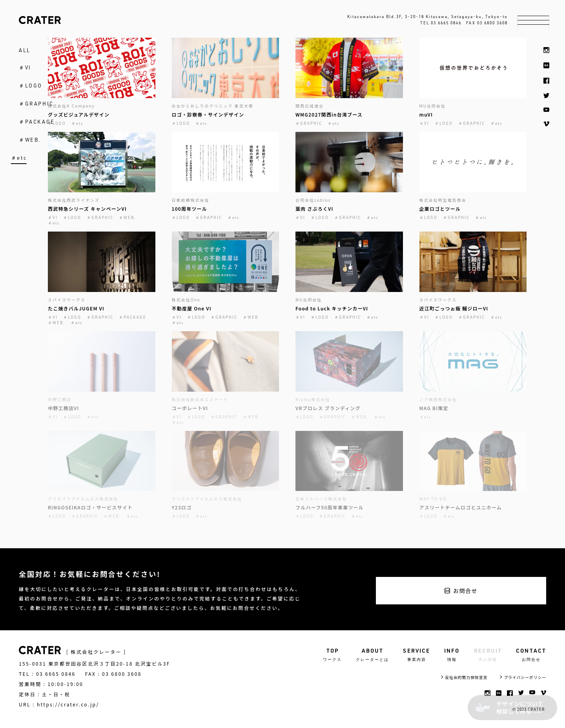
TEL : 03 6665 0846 (47, 674)
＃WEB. (30, 140)
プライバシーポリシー (525, 677)
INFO (452, 655)
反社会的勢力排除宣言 (466, 677)
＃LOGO (31, 86)
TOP (332, 655)
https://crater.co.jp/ (68, 704)
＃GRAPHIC (36, 104)
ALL (25, 50)
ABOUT (372, 655)
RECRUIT (488, 655)
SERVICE (416, 655)
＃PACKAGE (37, 122)
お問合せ (465, 591)
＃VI (25, 68)
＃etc (19, 158)
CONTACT (531, 655)
